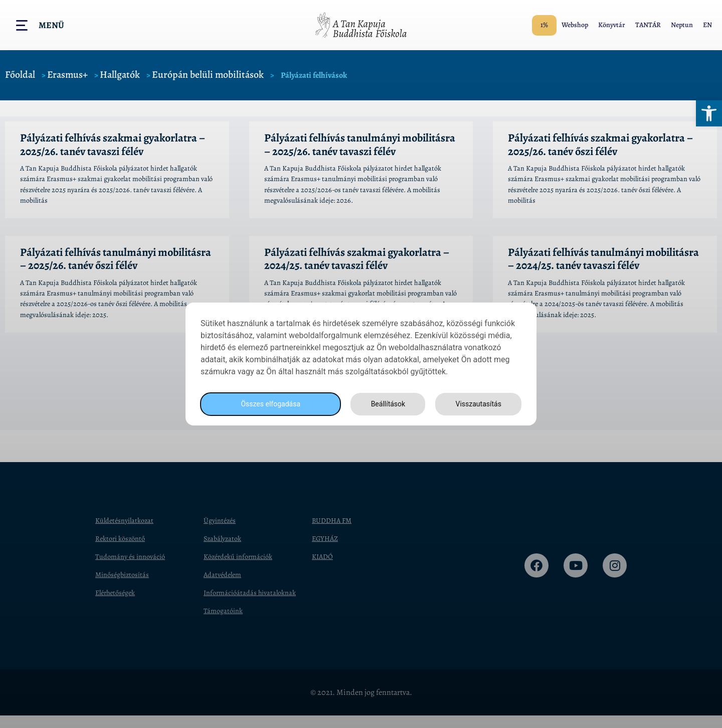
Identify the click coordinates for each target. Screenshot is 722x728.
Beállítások (385, 404)
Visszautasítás (477, 404)
